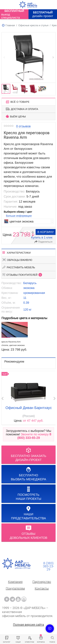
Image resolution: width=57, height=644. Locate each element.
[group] (29, 57)
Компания (15, 582)
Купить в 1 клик (42, 237)
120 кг (27, 310)
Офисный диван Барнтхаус (29, 408)
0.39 (26, 303)
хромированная (34, 293)
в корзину (46, 232)
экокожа (29, 288)
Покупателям (15, 588)
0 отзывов (23, 126)
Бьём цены (16, 116)
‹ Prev (2, 398)
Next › (55, 398)
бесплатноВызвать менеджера (28, 474)
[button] (53, 57)
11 (25, 298)
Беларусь (30, 283)
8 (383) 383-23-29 (48, 566)
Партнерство (42, 582)
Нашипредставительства (28, 513)
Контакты (42, 588)
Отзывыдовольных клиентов (28, 532)
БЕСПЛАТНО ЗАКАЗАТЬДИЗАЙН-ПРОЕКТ (29, 455)
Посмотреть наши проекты (29, 493)
